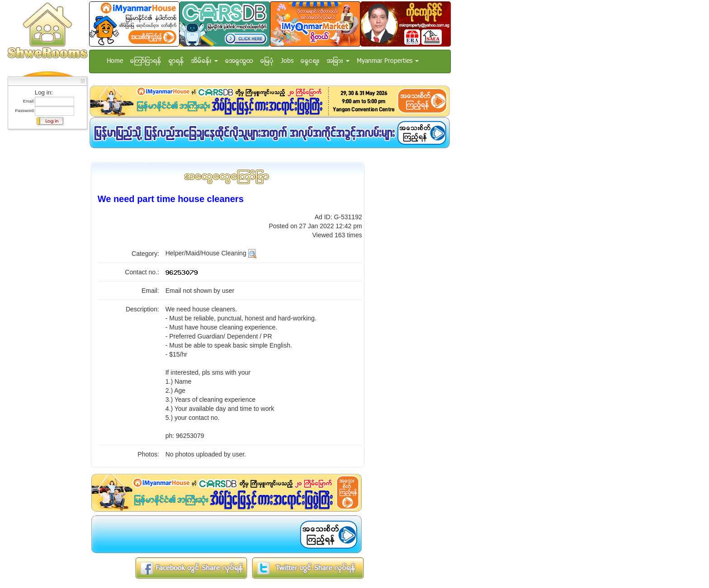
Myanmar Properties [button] (388, 61)
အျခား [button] (338, 61)
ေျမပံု (267, 61)
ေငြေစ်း (310, 61)
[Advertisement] (45, 269)
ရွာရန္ (176, 61)
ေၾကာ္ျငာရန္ (146, 61)
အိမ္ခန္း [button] (205, 61)
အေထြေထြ (239, 61)
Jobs (287, 61)
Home (115, 61)
